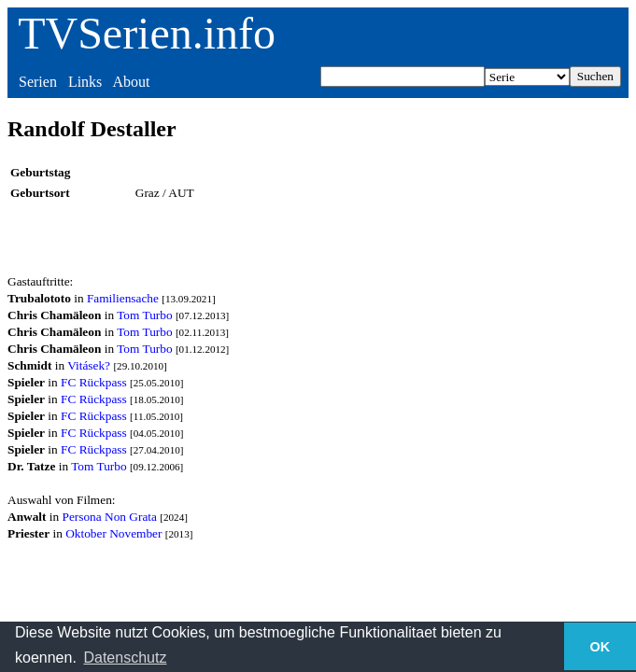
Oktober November (113, 533)
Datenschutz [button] (125, 658)
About (131, 82)
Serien (38, 82)
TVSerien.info (147, 33)
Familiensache (123, 298)
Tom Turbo (144, 315)
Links (85, 82)
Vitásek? (89, 365)
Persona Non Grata (110, 517)
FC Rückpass (94, 382)
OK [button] (601, 647)
